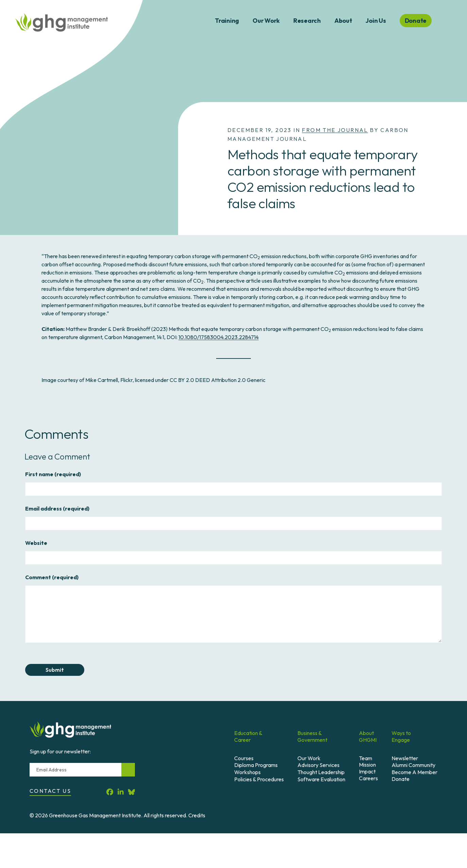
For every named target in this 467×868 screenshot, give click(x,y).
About (343, 21)
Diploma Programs (256, 765)
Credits (197, 815)
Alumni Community (413, 765)
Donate (401, 779)
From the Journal (335, 130)
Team (366, 758)
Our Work (266, 21)
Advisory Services (318, 765)
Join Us (376, 21)
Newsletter (405, 758)
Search (449, 21)
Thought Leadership (321, 772)
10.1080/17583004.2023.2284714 (219, 337)
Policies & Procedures (259, 779)
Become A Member (414, 772)
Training (227, 21)
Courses (244, 758)
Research (307, 21)
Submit (55, 670)
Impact (367, 771)
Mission (367, 765)
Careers (368, 778)
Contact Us (50, 791)
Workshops (247, 772)
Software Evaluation (321, 779)
